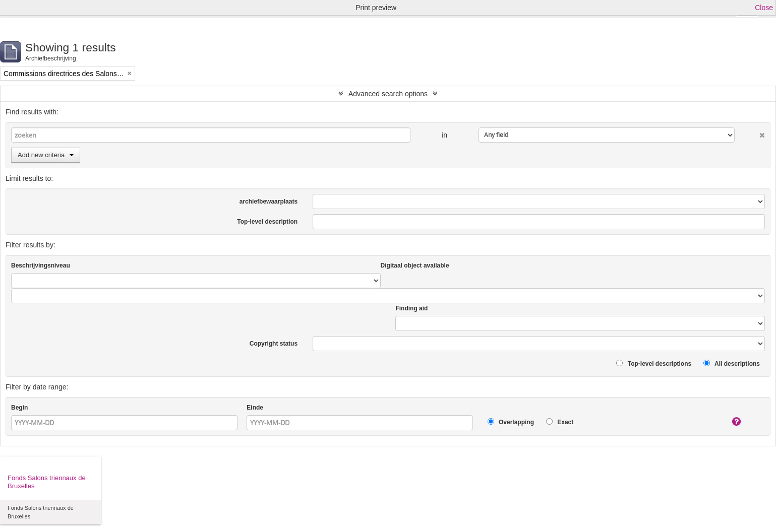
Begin (19, 408)
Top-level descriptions (654, 363)
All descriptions (732, 363)
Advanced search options (388, 94)
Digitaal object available (415, 265)
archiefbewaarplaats (268, 202)
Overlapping (511, 422)
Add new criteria (46, 155)
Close (764, 8)
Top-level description (267, 222)
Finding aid (411, 308)
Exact (560, 422)
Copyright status (274, 344)
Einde (255, 408)
